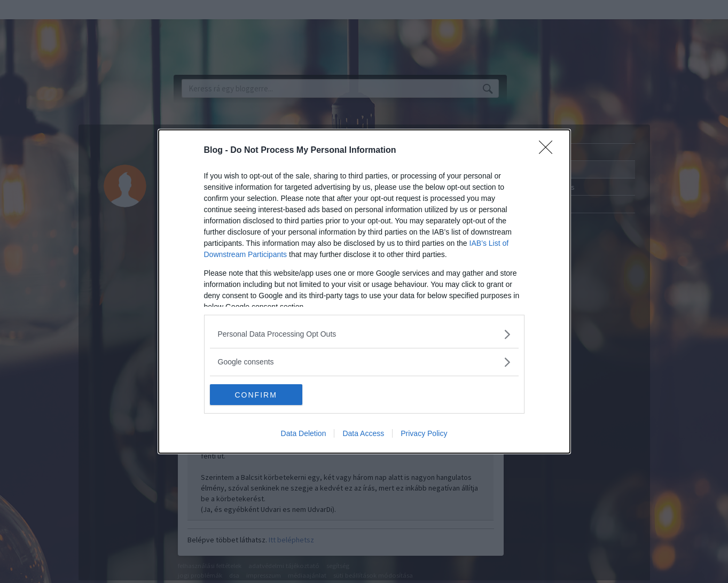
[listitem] (364, 334)
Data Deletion (304, 434)
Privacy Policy (424, 434)
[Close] (549, 151)
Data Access (363, 434)
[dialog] (364, 292)
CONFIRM (260, 395)
